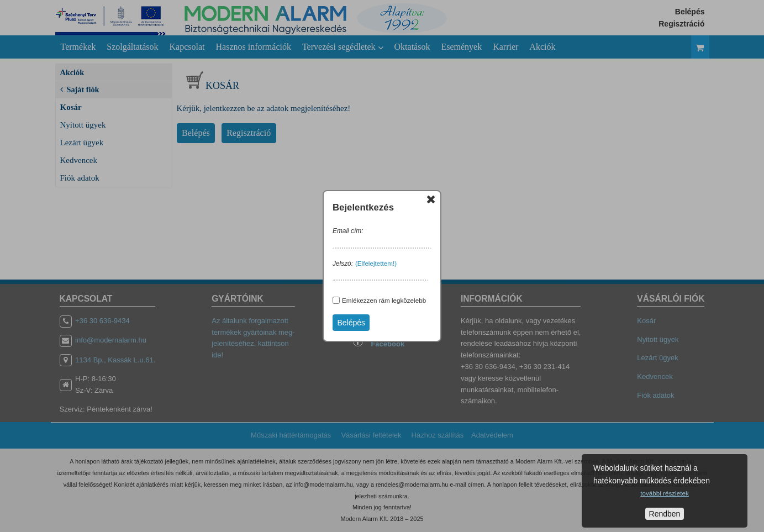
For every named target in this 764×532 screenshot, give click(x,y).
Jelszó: (343, 264)
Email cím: (348, 231)
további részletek (664, 493)
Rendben (665, 514)
